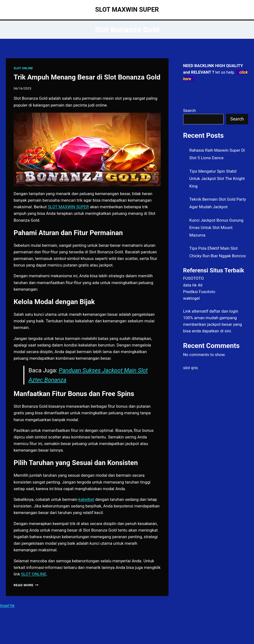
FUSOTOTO (193, 278)
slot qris (191, 368)
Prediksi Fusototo (199, 292)
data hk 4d (193, 285)
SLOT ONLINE (23, 68)
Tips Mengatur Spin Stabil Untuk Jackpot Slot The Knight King (217, 179)
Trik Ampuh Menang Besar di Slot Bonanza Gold (87, 77)
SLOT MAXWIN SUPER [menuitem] (68, 207)
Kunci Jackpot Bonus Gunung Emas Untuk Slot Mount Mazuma (216, 228)
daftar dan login (224, 311)
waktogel (191, 298)
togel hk (7, 605)
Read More (26, 585)
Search (189, 110)
